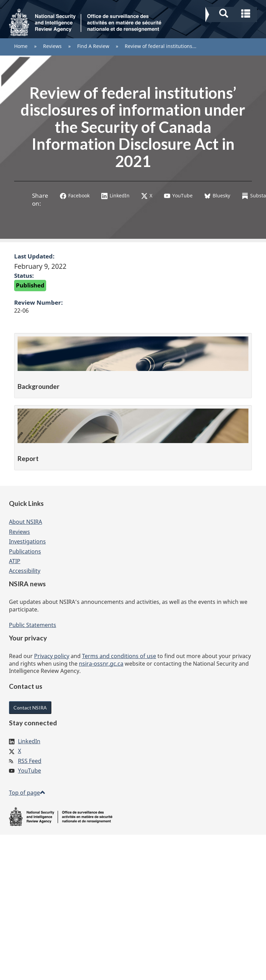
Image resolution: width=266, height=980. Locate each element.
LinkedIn (115, 195)
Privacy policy (52, 656)
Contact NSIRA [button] (30, 708)
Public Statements (33, 625)
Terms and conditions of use (119, 656)
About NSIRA (25, 522)
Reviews (52, 46)
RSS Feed (30, 761)
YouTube (178, 195)
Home (21, 46)
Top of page (27, 793)
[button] (232, 12)
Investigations (27, 541)
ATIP (15, 561)
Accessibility (25, 571)
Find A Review (93, 46)
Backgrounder (39, 386)
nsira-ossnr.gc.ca (101, 664)
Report (28, 458)
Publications (25, 551)
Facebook (75, 195)
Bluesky (217, 195)
